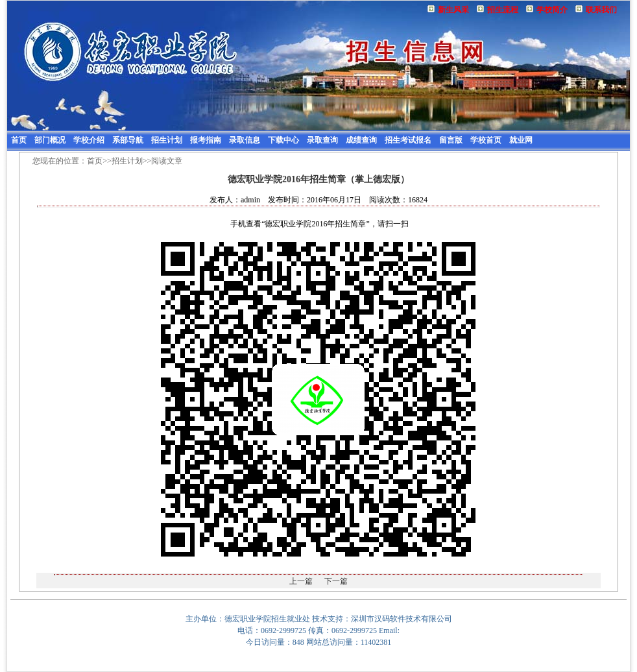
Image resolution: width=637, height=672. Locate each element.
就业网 (521, 140)
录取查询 (322, 140)
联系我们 (601, 10)
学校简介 (552, 10)
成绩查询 (361, 140)
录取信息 (245, 140)
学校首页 (486, 140)
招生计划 (167, 140)
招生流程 (503, 10)
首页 (19, 140)
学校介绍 (89, 140)
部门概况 (50, 140)
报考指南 (206, 140)
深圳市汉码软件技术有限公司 (402, 619)
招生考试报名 (408, 140)
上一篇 (301, 581)
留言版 (451, 140)
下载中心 (283, 140)
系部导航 (128, 140)
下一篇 (336, 581)
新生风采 (453, 10)
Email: (389, 630)
